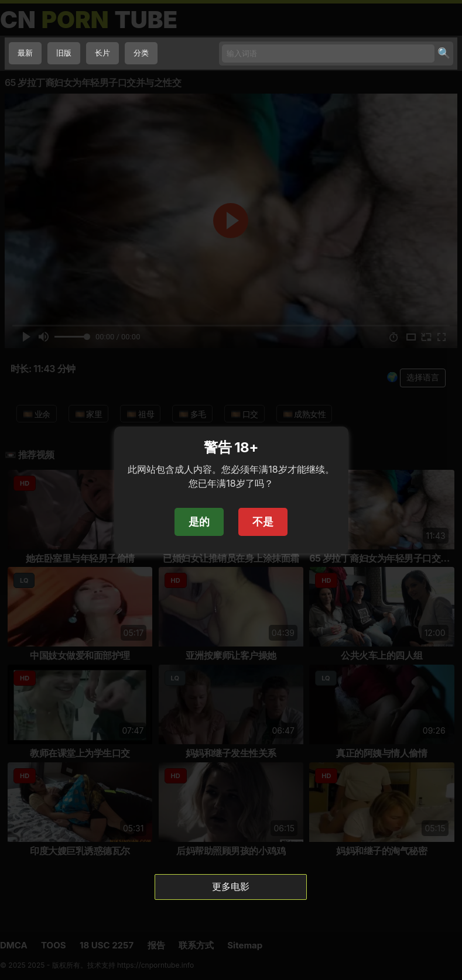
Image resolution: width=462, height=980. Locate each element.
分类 (141, 53)
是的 (199, 522)
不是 (263, 522)
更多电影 (231, 886)
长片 (102, 53)
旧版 (64, 53)
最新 (25, 53)
